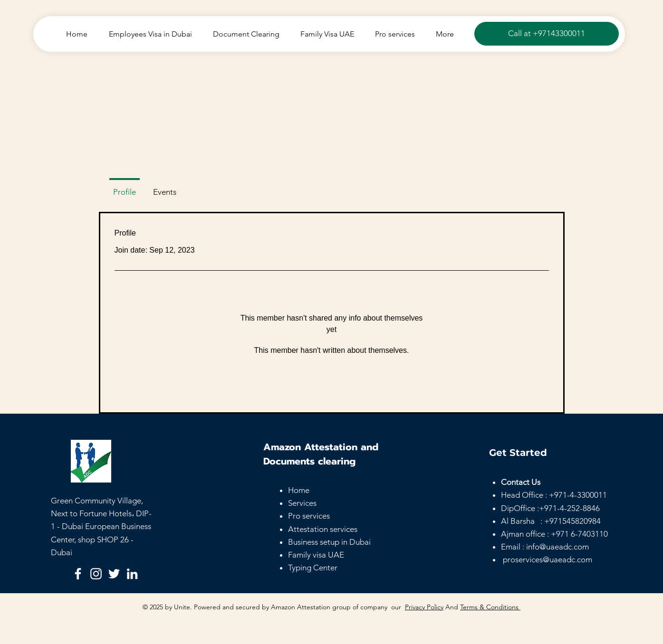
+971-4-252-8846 (569, 508)
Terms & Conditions (490, 607)
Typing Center (313, 568)
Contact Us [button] (521, 482)
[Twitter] (114, 574)
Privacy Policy (424, 607)
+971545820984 (572, 521)
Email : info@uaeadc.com (545, 547)
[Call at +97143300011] (547, 34)
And (452, 607)
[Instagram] (96, 574)
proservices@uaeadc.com (548, 559)
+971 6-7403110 (579, 534)
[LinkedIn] (132, 574)
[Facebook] (78, 574)
